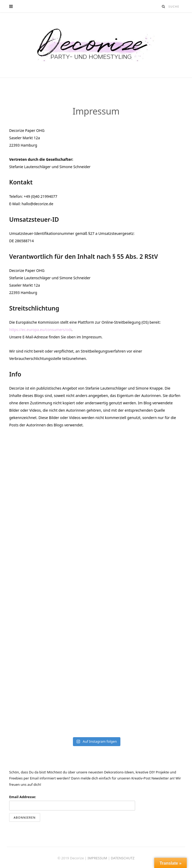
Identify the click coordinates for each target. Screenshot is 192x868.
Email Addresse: (23, 797)
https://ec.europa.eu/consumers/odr (40, 330)
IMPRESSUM (98, 858)
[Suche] (164, 6)
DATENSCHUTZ (123, 858)
